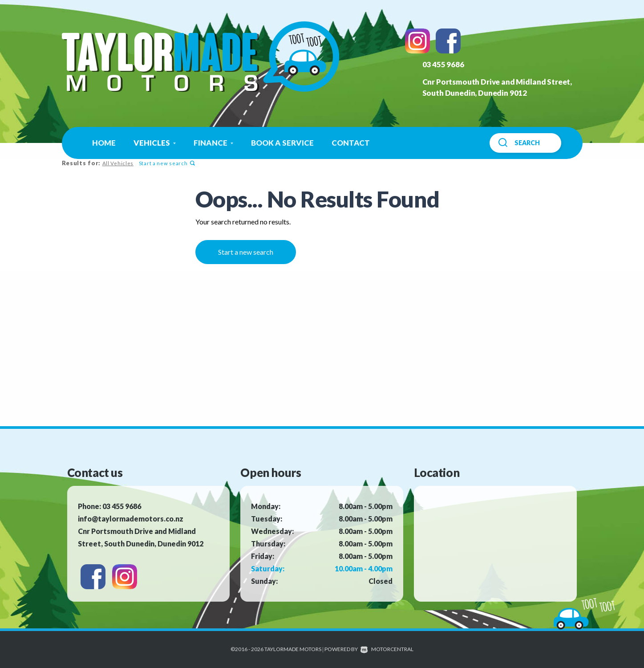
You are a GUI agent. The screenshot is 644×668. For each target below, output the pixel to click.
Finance (213, 143)
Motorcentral (387, 649)
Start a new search (166, 163)
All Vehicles (117, 163)
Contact (351, 143)
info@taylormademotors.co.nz (131, 519)
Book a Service (282, 143)
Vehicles (155, 143)
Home (104, 143)
